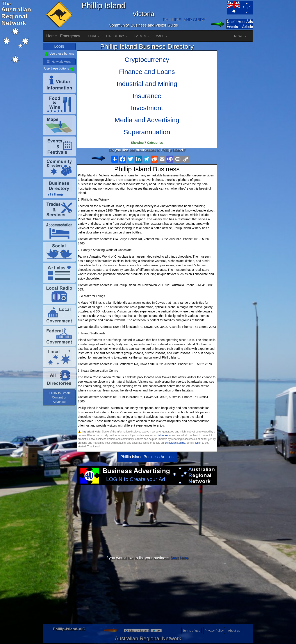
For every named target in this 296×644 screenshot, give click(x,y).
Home (52, 36)
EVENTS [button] (141, 36)
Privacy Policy (214, 631)
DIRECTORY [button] (117, 36)
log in (198, 443)
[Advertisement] (147, 520)
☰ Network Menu (59, 62)
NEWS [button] (240, 36)
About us (234, 631)
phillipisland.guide (175, 443)
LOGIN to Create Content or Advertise (59, 397)
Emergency (70, 36)
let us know (164, 435)
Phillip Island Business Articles (147, 457)
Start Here (179, 558)
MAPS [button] (162, 36)
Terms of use (191, 631)
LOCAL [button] (93, 36)
